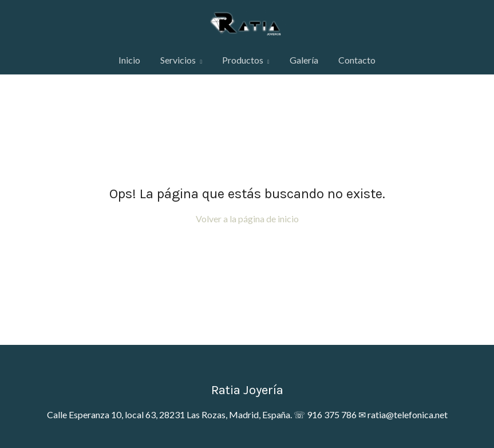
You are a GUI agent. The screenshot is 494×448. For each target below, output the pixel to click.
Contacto (357, 60)
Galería (304, 60)
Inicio (129, 60)
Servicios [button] (181, 60)
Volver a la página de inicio (247, 219)
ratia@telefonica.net (408, 414)
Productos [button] (246, 60)
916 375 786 (332, 414)
